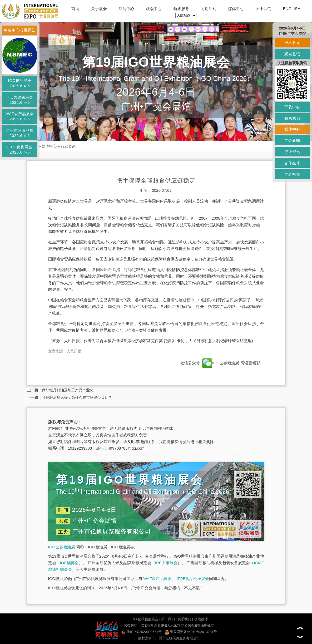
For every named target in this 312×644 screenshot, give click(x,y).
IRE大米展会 (166, 563)
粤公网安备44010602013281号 (191, 632)
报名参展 (292, 43)
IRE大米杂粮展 (173, 625)
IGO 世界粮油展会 (144, 619)
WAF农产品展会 (157, 579)
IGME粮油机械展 (201, 625)
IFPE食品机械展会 (193, 579)
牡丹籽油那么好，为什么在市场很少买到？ (77, 397)
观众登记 (292, 54)
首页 (75, 9)
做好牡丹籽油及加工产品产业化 (68, 390)
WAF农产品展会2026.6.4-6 (20, 116)
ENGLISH (292, 9)
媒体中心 (236, 9)
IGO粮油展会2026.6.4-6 (20, 83)
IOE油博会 (69, 563)
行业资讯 (68, 146)
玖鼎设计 (201, 619)
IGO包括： (133, 625)
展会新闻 (292, 140)
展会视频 (292, 174)
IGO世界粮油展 (62, 547)
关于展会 (99, 9)
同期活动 (209, 9)
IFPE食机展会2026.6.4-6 (20, 150)
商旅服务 (181, 9)
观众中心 (154, 9)
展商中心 (126, 9)
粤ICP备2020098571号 (142, 632)
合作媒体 (292, 163)
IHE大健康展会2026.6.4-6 (20, 100)
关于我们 (264, 9)
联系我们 (184, 619)
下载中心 (292, 107)
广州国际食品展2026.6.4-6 (20, 133)
